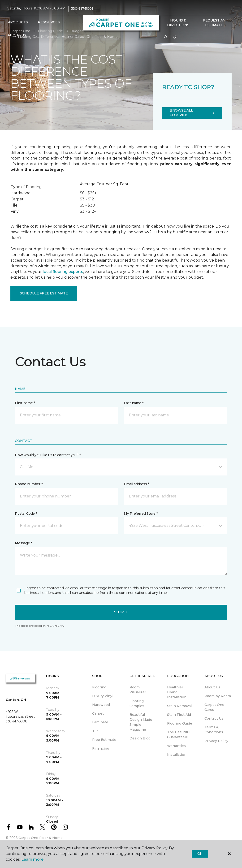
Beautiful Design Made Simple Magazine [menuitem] (141, 722)
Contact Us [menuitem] (214, 718)
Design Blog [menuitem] (140, 738)
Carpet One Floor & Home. (41, 838)
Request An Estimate (214, 23)
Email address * (136, 484)
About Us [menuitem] (212, 687)
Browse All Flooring (192, 113)
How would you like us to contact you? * (48, 455)
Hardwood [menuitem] (101, 705)
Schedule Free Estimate (44, 293)
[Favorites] (175, 37)
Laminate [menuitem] (100, 722)
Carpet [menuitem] (98, 713)
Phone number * (29, 484)
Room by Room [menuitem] (218, 696)
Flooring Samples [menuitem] (137, 703)
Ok (200, 854)
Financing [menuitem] (101, 748)
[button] (166, 37)
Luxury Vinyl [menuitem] (103, 696)
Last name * (134, 403)
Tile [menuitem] (95, 731)
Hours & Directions (178, 23)
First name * (25, 403)
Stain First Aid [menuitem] (179, 715)
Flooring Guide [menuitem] (180, 723)
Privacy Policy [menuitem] (216, 741)
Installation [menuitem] (177, 755)
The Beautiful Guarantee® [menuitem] (179, 735)
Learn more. (33, 859)
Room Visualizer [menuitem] (138, 690)
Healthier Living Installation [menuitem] (177, 692)
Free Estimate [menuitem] (104, 740)
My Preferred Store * (141, 514)
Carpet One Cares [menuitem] (214, 707)
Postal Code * (26, 514)
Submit (121, 612)
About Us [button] (17, 35)
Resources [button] (49, 22)
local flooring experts (63, 272)
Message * (23, 543)
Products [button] (18, 22)
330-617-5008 (82, 9)
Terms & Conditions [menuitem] (214, 730)
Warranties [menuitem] (176, 746)
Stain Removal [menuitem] (179, 706)
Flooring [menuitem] (99, 687)
